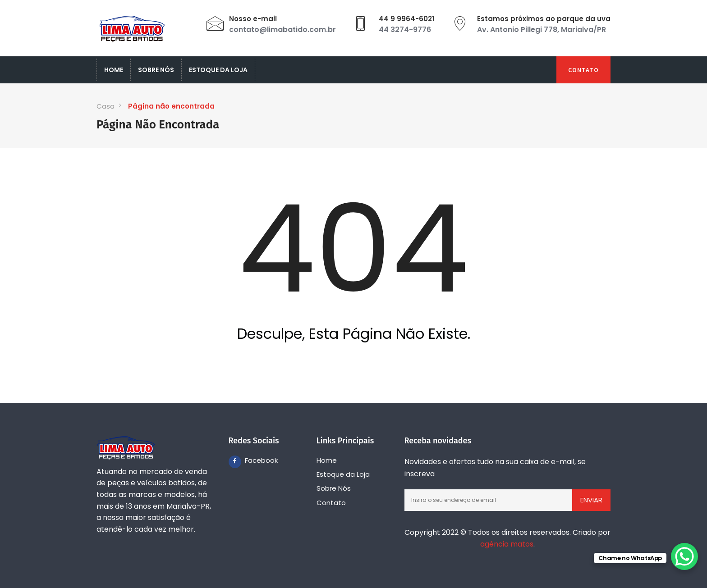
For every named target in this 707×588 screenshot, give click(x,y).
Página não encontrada (171, 106)
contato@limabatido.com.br (282, 30)
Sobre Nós (156, 70)
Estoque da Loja (218, 70)
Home (114, 70)
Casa (106, 106)
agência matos (507, 544)
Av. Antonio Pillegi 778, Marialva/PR (542, 30)
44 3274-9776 (405, 30)
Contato (583, 70)
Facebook (251, 460)
